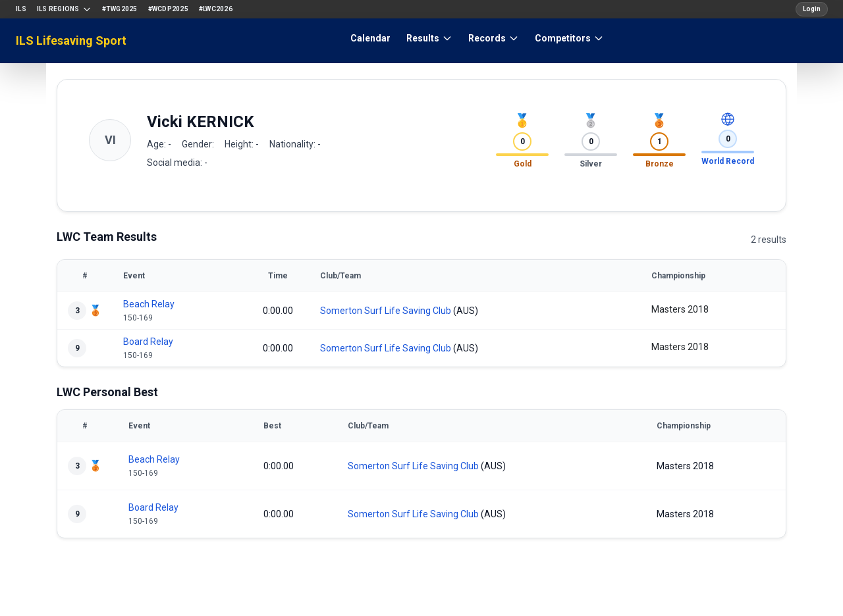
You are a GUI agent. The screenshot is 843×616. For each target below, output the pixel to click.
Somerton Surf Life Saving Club (386, 311)
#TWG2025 (120, 9)
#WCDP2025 (168, 9)
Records (494, 38)
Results (429, 38)
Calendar (370, 38)
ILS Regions (64, 9)
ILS (21, 9)
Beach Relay (149, 304)
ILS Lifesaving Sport (71, 40)
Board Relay (148, 342)
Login (812, 9)
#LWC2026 (216, 9)
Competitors (569, 38)
